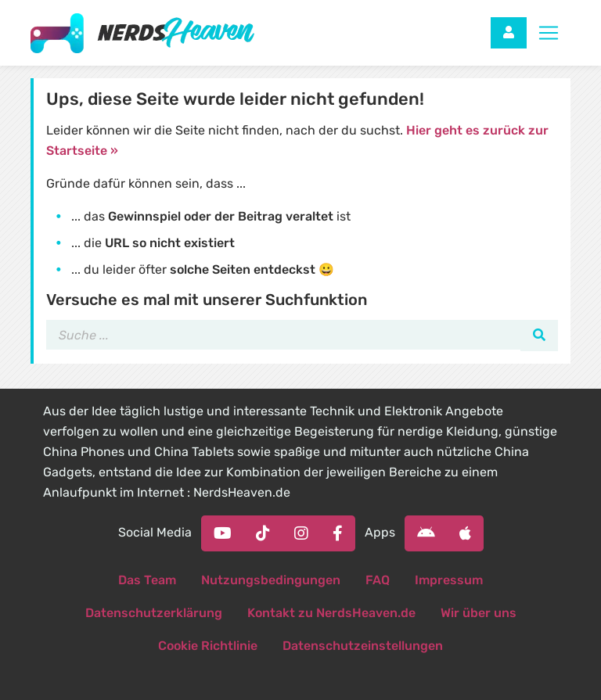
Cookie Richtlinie (208, 646)
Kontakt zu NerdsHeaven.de (331, 613)
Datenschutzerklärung (154, 613)
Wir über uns (479, 613)
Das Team (147, 580)
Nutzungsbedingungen (271, 580)
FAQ (378, 580)
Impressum (449, 580)
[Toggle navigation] (549, 33)
